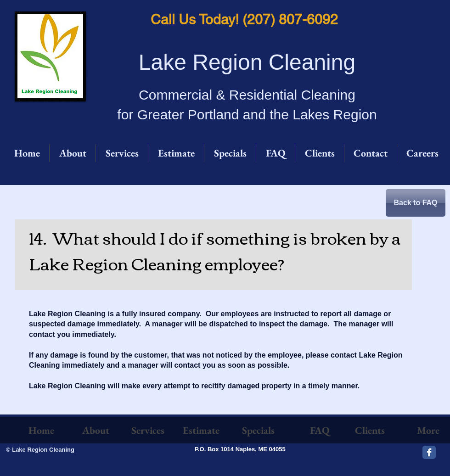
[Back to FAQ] (416, 203)
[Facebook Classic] (429, 452)
